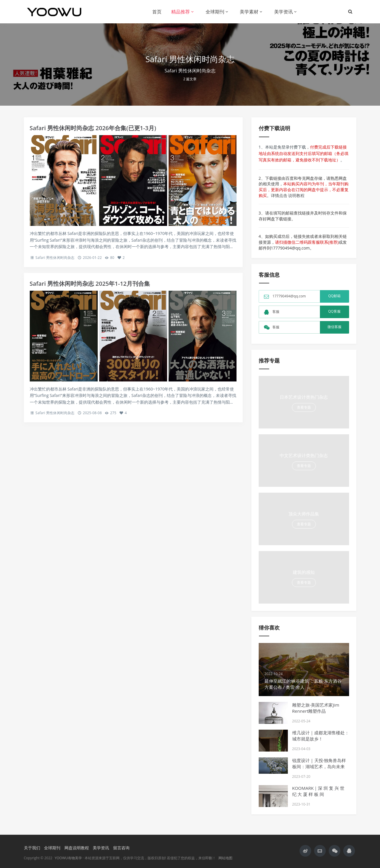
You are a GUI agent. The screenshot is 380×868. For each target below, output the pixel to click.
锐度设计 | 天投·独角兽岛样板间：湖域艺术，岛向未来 (319, 763)
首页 (157, 12)
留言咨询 (121, 848)
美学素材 (249, 12)
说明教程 (296, 195)
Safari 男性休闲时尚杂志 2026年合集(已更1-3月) (93, 128)
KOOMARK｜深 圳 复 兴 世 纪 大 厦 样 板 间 (318, 791)
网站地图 (225, 858)
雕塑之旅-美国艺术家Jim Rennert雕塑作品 (316, 708)
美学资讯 (283, 12)
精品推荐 (181, 12)
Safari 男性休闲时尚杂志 (55, 258)
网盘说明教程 (77, 848)
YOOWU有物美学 (68, 858)
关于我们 (32, 848)
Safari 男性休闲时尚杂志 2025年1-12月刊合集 (90, 284)
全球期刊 (215, 12)
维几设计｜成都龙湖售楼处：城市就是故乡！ (321, 736)
